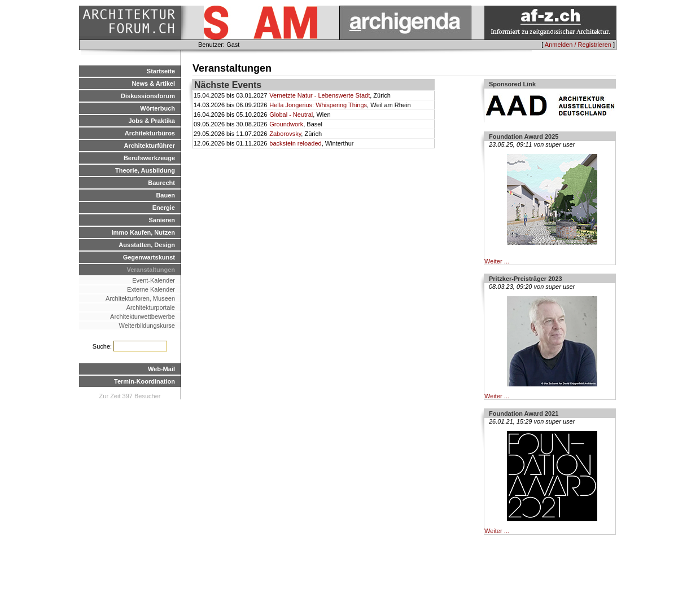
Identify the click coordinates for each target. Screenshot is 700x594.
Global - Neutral (291, 115)
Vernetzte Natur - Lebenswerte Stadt (320, 95)
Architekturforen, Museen (140, 298)
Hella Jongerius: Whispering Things (318, 105)
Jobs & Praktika (152, 121)
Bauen (165, 195)
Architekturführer (150, 146)
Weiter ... (497, 261)
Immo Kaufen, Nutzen (143, 232)
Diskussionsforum (148, 96)
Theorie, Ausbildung (145, 170)
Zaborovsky (285, 134)
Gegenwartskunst (149, 257)
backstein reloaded (295, 143)
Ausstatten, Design (147, 245)
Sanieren (162, 220)
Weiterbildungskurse (147, 325)
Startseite (161, 71)
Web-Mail (161, 369)
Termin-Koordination (145, 381)
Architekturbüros (150, 133)
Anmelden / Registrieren (578, 45)
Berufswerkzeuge (149, 158)
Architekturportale (151, 307)
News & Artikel (153, 83)
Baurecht (161, 183)
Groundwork (286, 124)
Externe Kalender (151, 289)
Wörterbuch (158, 108)
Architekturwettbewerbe (143, 316)
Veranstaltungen (151, 270)
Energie (164, 208)
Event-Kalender (154, 280)
